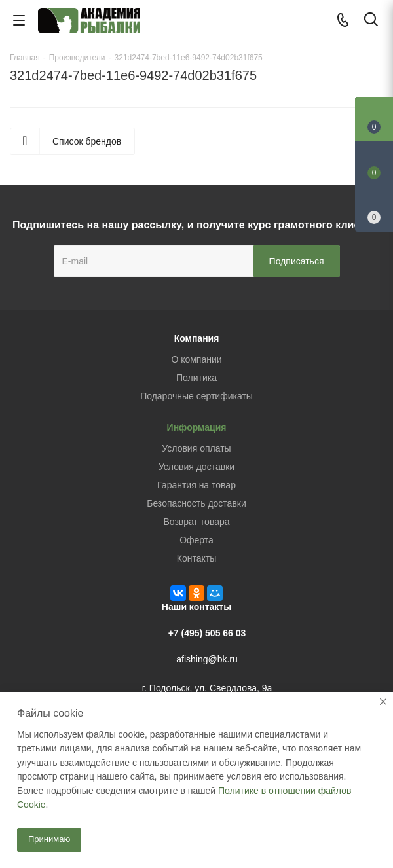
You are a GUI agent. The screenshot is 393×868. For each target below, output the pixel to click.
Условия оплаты (196, 448)
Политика (196, 378)
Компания (197, 338)
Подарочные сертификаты (196, 396)
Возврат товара (196, 522)
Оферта (196, 540)
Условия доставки (196, 467)
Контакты (196, 558)
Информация (197, 427)
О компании (196, 359)
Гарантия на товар (196, 485)
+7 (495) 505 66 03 (207, 633)
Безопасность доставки (196, 503)
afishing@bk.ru (207, 659)
